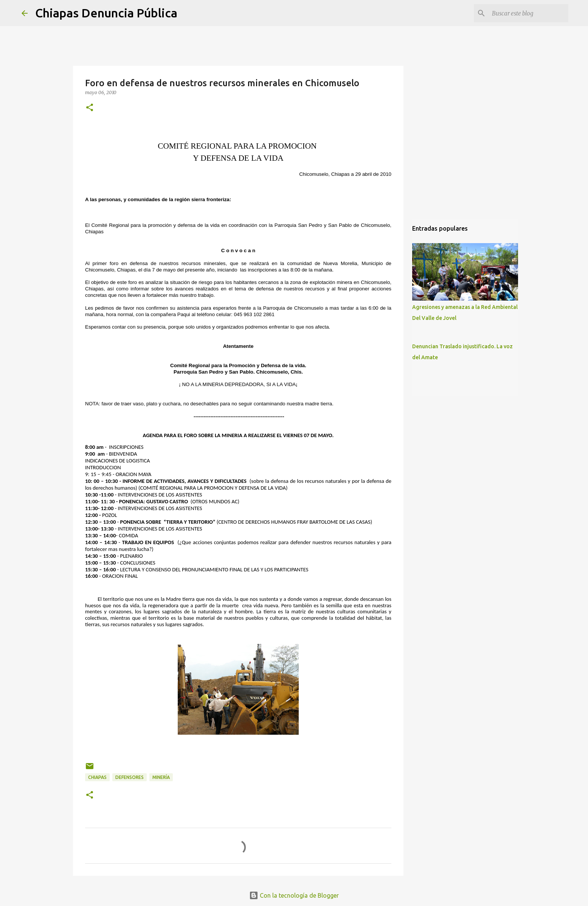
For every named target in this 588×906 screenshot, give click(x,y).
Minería (161, 777)
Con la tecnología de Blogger (294, 895)
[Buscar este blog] (529, 13)
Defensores (130, 777)
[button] (90, 108)
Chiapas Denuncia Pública (106, 13)
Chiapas (97, 777)
